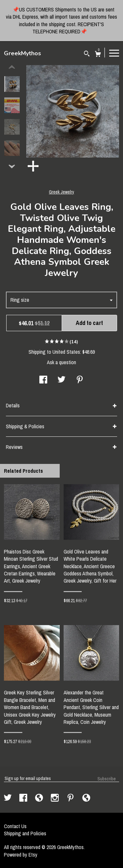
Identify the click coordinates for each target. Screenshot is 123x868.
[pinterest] (71, 798)
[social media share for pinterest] (80, 380)
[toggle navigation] (114, 53)
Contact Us (15, 826)
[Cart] (98, 55)
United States (66, 352)
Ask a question (61, 362)
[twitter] (8, 798)
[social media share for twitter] (61, 380)
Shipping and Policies (25, 833)
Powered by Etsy (21, 855)
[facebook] (24, 798)
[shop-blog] (40, 798)
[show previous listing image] (12, 67)
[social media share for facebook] (43, 380)
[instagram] (55, 798)
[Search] (87, 54)
